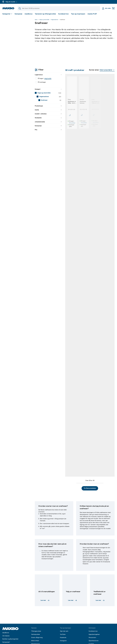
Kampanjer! (6, 629)
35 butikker (47, 122)
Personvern (92, 624)
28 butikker (106, 177)
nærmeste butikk (105, 345)
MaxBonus (29, 14)
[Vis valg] (7, 14)
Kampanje (18, 14)
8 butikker (47, 399)
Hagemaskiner (55, 20)
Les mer (45, 587)
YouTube (63, 621)
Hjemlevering (36, 631)
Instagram (63, 627)
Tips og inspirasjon (78, 14)
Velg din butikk (11, 2)
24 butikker (67, 232)
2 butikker (47, 287)
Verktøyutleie (36, 621)
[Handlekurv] (113, 8)
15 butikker (47, 232)
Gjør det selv (64, 618)
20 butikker (67, 177)
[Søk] (59, 8)
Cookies (91, 631)
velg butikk (15, 29)
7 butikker (86, 454)
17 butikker (67, 122)
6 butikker (47, 342)
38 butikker (47, 177)
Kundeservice (63, 14)
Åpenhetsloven (94, 627)
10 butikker (86, 122)
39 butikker (86, 177)
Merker (5, 632)
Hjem (36, 20)
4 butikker (47, 454)
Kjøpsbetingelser (94, 621)
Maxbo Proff (92, 14)
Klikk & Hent (35, 627)
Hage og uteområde (44, 20)
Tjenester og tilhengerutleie (45, 14)
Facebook (63, 624)
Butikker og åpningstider (10, 626)
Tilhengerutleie (36, 618)
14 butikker (86, 232)
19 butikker (106, 122)
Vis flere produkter (75, 475)
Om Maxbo (6, 623)
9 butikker (105, 287)
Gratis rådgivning (37, 624)
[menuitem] (17, 44)
